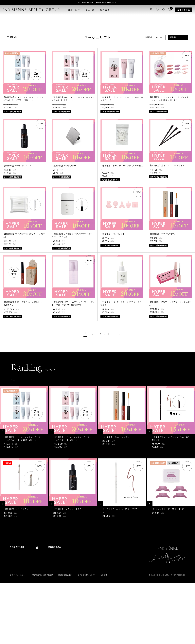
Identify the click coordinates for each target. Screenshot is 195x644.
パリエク (35, 598)
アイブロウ (14, 615)
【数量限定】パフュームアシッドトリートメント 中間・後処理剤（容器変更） (73, 346)
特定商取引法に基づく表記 (43, 636)
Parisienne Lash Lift (94, 598)
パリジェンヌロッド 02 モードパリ (168, 553)
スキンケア (36, 602)
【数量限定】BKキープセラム (163, 276)
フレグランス (15, 623)
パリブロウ (14, 606)
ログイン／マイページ (67, 605)
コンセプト (62, 596)
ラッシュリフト (16, 602)
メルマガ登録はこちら (67, 613)
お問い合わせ (63, 609)
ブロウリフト (15, 610)
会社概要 (104, 636)
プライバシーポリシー (18, 636)
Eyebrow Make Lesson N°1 (97, 606)
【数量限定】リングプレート (65, 208)
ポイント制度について (86, 636)
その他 (34, 615)
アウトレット (37, 619)
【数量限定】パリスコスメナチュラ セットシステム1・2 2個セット (73, 141)
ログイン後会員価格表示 (14, 494)
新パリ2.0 (105, 10)
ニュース (90, 10)
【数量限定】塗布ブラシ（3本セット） (167, 208)
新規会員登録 (184, 10)
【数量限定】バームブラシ (16, 553)
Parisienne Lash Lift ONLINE (98, 602)
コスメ (34, 606)
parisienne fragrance (95, 619)
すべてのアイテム (17, 598)
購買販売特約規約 (65, 636)
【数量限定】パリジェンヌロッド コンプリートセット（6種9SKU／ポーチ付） (170, 141)
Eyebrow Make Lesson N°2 (97, 610)
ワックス (13, 619)
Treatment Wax (92, 615)
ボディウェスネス (39, 610)
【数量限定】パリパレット (113, 276)
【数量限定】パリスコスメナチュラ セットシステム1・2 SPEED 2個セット (24, 141)
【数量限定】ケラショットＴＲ (17, 208)
